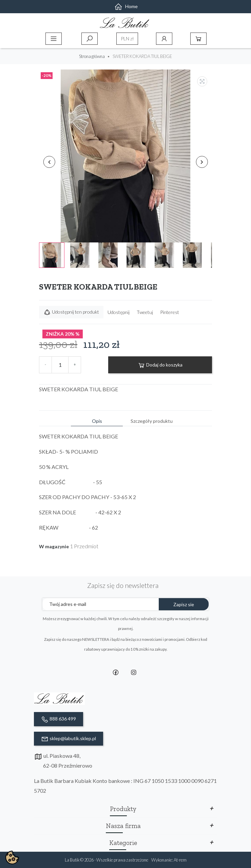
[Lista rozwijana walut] (127, 39)
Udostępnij (119, 312)
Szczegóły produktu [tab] (152, 421)
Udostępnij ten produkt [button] (71, 312)
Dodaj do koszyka (160, 365)
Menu (54, 39)
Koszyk (198, 39)
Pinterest (170, 312)
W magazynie (54, 547)
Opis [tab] (97, 421)
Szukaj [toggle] (90, 39)
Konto (164, 39)
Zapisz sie (184, 604)
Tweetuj (145, 312)
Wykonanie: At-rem (169, 860)
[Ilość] (60, 365)
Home (126, 6)
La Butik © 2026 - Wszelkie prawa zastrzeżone (107, 860)
